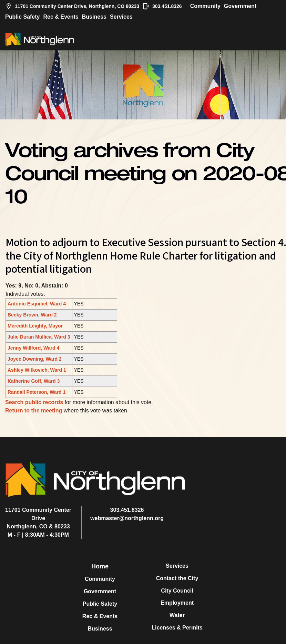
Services (121, 17)
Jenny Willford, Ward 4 (33, 348)
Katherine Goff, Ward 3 (34, 381)
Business (94, 17)
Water (177, 615)
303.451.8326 (162, 6)
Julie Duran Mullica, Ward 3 (39, 337)
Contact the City (177, 578)
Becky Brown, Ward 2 (32, 315)
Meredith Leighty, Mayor (35, 326)
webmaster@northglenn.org (127, 518)
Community (205, 6)
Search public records (34, 402)
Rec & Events (61, 17)
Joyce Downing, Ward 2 (35, 359)
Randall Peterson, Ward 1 (37, 392)
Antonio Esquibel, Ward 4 (37, 304)
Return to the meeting (34, 411)
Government (240, 6)
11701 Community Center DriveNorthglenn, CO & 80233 (38, 518)
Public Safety (22, 17)
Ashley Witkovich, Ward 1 (37, 370)
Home (100, 566)
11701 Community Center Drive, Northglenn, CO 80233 (72, 6)
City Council (177, 591)
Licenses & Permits (177, 628)
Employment (177, 603)
